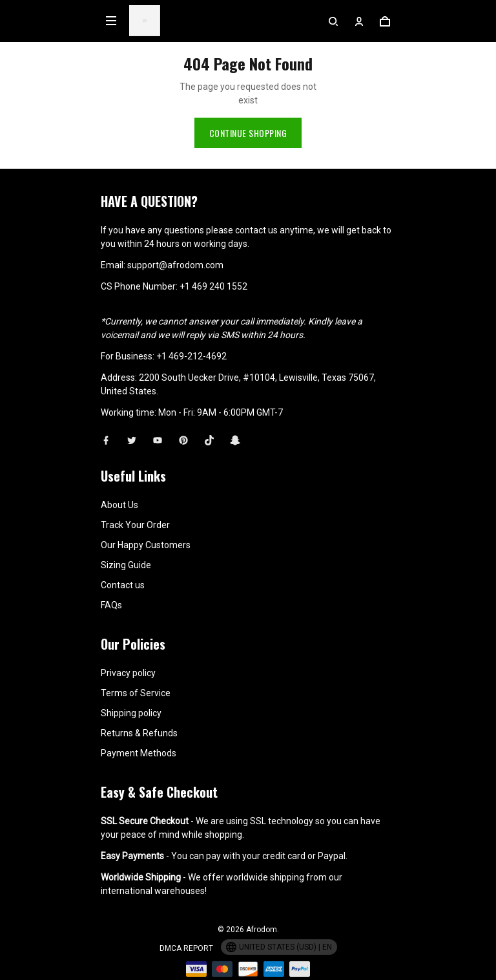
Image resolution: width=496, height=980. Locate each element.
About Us (119, 505)
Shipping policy (131, 713)
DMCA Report (186, 948)
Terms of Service (136, 693)
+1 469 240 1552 (213, 286)
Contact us (123, 585)
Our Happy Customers (146, 545)
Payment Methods (139, 753)
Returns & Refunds (139, 733)
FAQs (111, 605)
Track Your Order (135, 525)
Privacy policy (128, 673)
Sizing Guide (126, 565)
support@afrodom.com (175, 265)
